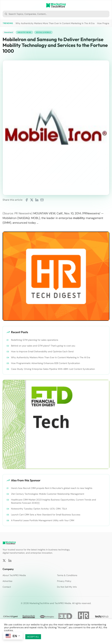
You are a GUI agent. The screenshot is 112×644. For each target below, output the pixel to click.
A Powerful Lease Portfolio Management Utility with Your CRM (43, 520)
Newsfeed (8, 32)
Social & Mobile (44, 32)
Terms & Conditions (67, 575)
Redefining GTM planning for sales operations (35, 340)
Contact (7, 587)
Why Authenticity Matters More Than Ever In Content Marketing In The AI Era (55, 23)
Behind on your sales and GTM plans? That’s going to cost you (43, 346)
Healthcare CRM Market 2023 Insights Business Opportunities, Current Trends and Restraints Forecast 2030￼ (54, 501)
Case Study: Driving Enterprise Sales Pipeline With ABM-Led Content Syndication (53, 369)
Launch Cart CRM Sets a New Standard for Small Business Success (46, 515)
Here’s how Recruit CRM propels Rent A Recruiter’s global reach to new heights (52, 488)
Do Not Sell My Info (67, 587)
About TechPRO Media (14, 575)
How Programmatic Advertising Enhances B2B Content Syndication (46, 363)
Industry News (24, 32)
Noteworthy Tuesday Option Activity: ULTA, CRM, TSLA (39, 509)
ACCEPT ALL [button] (33, 637)
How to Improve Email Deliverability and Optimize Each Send (42, 351)
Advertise (7, 581)
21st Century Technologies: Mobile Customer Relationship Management (48, 494)
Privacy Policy (64, 581)
